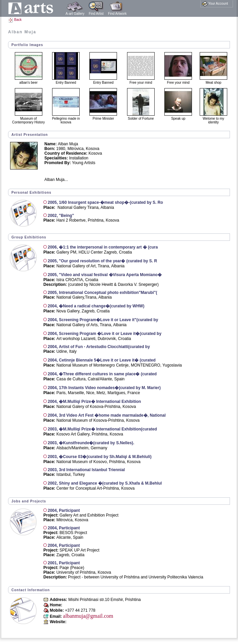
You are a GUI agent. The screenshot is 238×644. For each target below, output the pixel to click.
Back (15, 20)
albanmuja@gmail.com (88, 616)
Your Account (215, 4)
